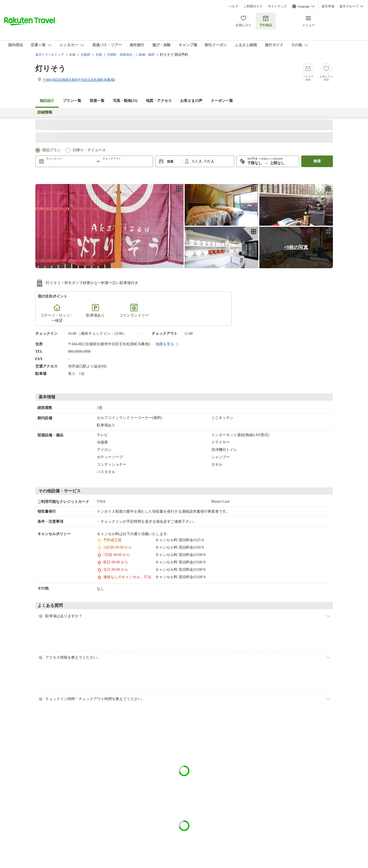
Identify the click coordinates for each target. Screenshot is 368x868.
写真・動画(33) (125, 101)
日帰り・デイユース (89, 150)
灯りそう (51, 69)
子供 (207, 161)
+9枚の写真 (296, 247)
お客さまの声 (191, 101)
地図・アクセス (159, 101)
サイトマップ (277, 6)
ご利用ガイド (253, 6)
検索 (317, 161)
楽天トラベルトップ (50, 55)
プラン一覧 (72, 101)
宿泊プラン (51, 150)
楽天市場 (328, 6)
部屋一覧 (97, 101)
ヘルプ (233, 6)
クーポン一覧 (222, 101)
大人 (195, 161)
